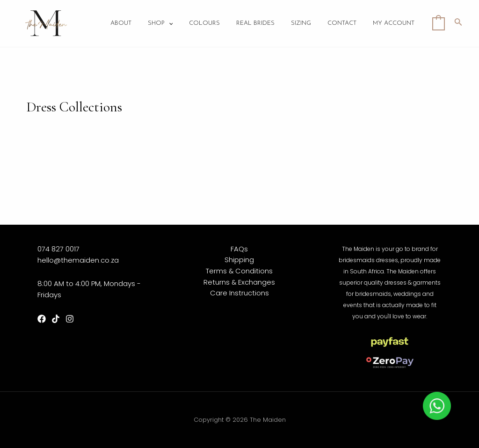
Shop (173, 24)
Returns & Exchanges (239, 283)
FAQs (239, 249)
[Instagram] (70, 319)
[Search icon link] (458, 23)
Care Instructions (239, 294)
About (136, 24)
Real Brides (264, 24)
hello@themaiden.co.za (78, 260)
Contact (346, 24)
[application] (181, 24)
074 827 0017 (59, 249)
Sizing (307, 24)
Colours (215, 24)
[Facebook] (42, 319)
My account (395, 24)
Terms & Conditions (239, 271)
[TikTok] (56, 319)
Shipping (239, 260)
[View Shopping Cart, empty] (439, 23)
